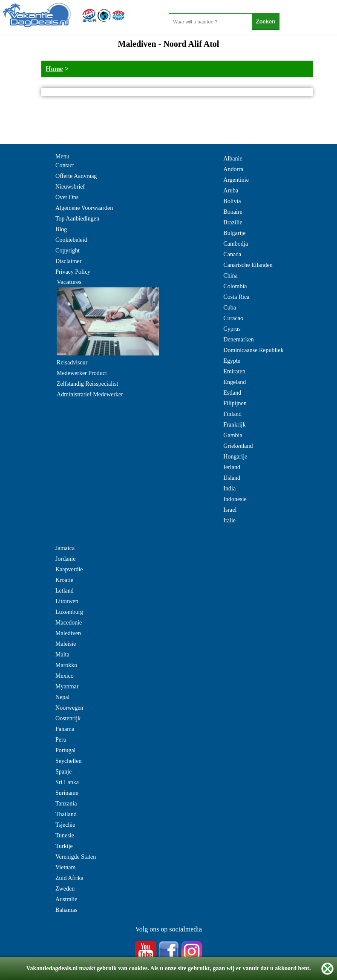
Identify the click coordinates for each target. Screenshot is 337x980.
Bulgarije (234, 233)
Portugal (65, 750)
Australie (66, 899)
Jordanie (65, 559)
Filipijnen (235, 403)
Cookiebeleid (71, 240)
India (229, 489)
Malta (62, 655)
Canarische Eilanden (248, 265)
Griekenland (238, 446)
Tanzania (66, 804)
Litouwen (67, 601)
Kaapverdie (69, 569)
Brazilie (233, 222)
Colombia (235, 286)
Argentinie (236, 180)
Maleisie (66, 644)
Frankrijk (234, 425)
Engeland (235, 382)
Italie (229, 520)
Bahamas (66, 910)
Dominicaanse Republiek (253, 350)
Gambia (233, 435)
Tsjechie (65, 825)
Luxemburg (69, 612)
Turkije (64, 846)
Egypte (232, 361)
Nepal (62, 697)
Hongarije (235, 457)
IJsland (232, 478)
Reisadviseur (72, 362)
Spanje (63, 772)
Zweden (65, 889)
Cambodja (236, 244)
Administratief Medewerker (90, 394)
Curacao (233, 318)
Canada (232, 254)
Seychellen (68, 761)
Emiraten (234, 371)
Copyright (68, 251)
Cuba (230, 308)
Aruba (231, 191)
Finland (232, 414)
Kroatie (64, 580)
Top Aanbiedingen (77, 219)
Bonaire (233, 212)
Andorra (233, 169)
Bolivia (232, 201)
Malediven (68, 633)
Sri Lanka (67, 782)
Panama (65, 729)
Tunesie (65, 835)
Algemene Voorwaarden (84, 208)
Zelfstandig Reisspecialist (87, 384)
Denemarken (239, 340)
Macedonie (69, 623)
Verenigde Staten (76, 857)
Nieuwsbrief (70, 187)
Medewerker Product (82, 373)
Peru (61, 740)
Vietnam (65, 867)
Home (54, 69)
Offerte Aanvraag (76, 176)
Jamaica (65, 548)
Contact (65, 165)
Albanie (233, 159)
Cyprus (232, 329)
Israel (230, 510)
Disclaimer (68, 261)
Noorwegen (69, 708)
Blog (61, 229)
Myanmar (67, 686)
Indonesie (235, 499)
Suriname (67, 793)
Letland (65, 591)
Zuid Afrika (69, 878)
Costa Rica (236, 297)
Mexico (65, 676)
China (230, 276)
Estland (232, 393)
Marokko (66, 665)
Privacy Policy (73, 272)
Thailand (66, 814)
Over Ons (67, 197)
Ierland (232, 467)
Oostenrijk (68, 718)
